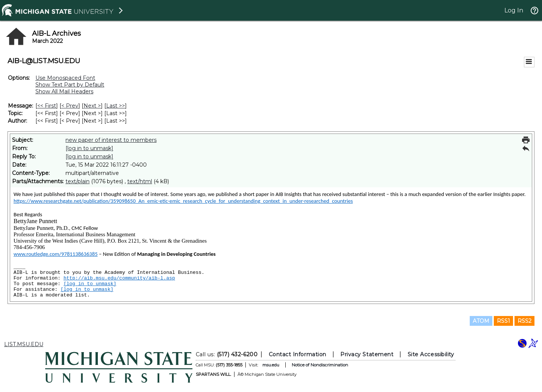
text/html (140, 181)
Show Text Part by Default (70, 85)
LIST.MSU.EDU (24, 344)
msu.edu (271, 365)
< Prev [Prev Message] (70, 106)
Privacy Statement (367, 354)
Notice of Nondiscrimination (320, 365)
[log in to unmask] (89, 148)
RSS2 (524, 321)
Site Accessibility (431, 354)
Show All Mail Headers (64, 91)
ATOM (481, 321)
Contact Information (298, 354)
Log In (514, 10)
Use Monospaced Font (65, 78)
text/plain (78, 181)
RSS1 (503, 321)
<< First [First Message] (47, 106)
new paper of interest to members (111, 140)
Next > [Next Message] (92, 106)
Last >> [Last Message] (116, 106)
